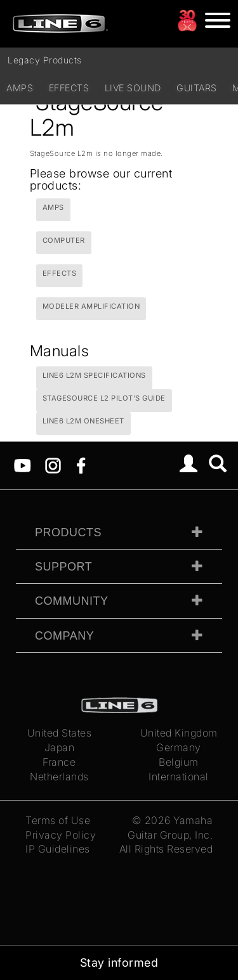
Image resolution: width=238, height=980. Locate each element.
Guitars (197, 88)
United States (60, 733)
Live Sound (133, 88)
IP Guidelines (58, 849)
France (59, 762)
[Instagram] (53, 464)
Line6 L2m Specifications (94, 375)
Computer (64, 240)
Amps (20, 88)
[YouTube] (23, 464)
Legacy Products (45, 60)
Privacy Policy (61, 835)
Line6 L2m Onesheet (83, 421)
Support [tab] (63, 567)
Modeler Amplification (91, 306)
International (179, 777)
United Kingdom (179, 733)
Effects (69, 88)
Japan (60, 747)
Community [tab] (72, 601)
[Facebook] (81, 464)
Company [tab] (64, 636)
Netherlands (59, 777)
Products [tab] (68, 532)
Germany (179, 747)
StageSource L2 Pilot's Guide (104, 398)
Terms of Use (58, 820)
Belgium (179, 762)
